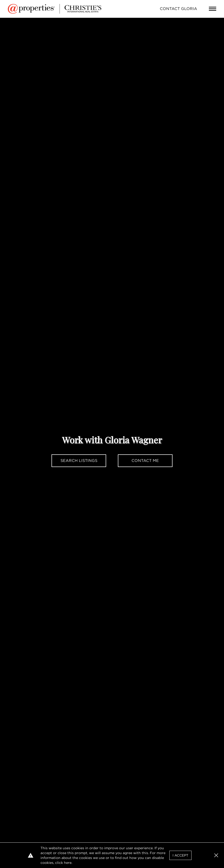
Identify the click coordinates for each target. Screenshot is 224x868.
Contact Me (145, 461)
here (68, 863)
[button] (216, 855)
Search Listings (79, 461)
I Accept (180, 855)
